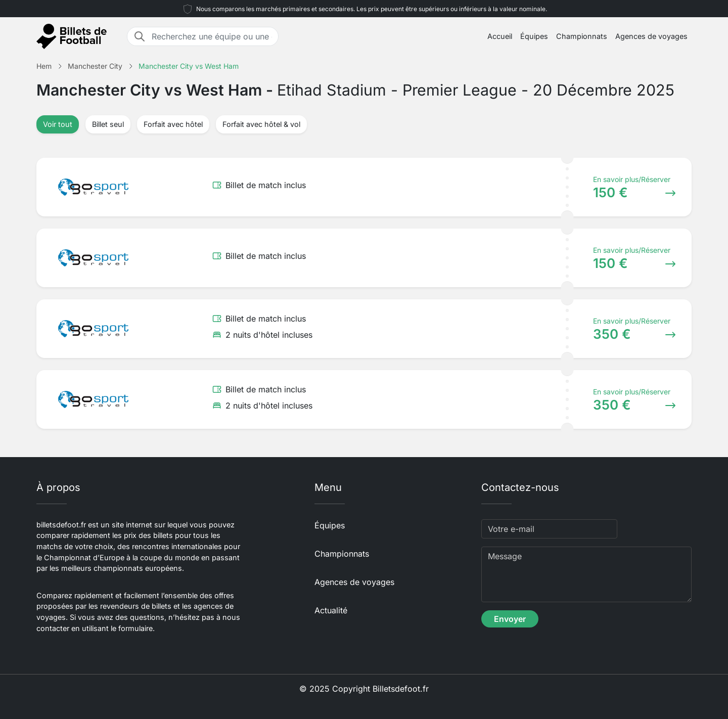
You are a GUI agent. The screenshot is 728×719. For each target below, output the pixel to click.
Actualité (331, 610)
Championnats (582, 36)
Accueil (500, 36)
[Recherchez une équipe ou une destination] (212, 36)
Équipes (534, 36)
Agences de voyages (651, 36)
